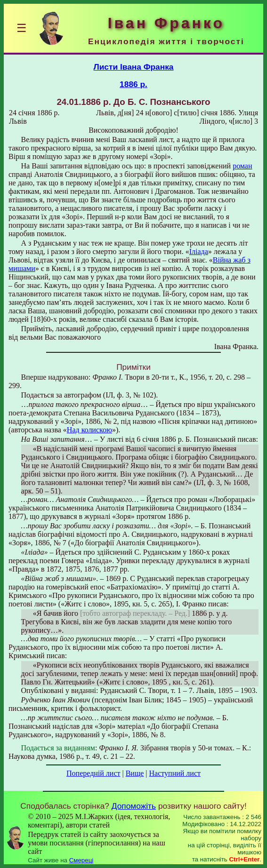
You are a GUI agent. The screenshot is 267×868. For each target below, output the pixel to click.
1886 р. (133, 84)
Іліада (199, 251)
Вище (135, 773)
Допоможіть (134, 806)
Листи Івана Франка (134, 67)
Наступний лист (175, 773)
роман (242, 166)
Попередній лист (93, 773)
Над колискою (89, 430)
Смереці (81, 860)
